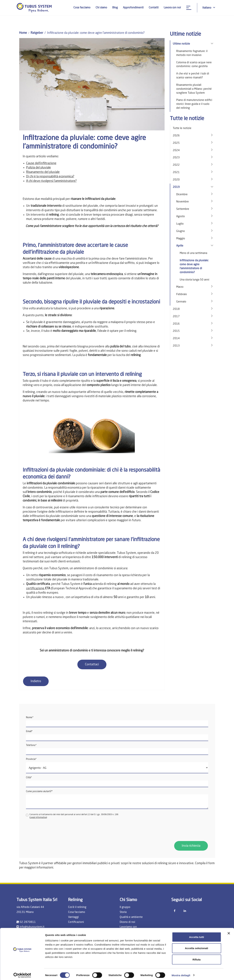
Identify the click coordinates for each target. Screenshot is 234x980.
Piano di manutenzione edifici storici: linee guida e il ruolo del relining (194, 104)
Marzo (180, 287)
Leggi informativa (38, 818)
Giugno (181, 231)
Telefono (31, 745)
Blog (115, 8)
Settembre (183, 209)
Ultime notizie (181, 44)
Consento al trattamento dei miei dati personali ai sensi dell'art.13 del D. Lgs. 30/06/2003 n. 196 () (72, 816)
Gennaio (181, 302)
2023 (176, 158)
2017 (176, 317)
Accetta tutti (197, 935)
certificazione (36, 588)
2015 (176, 331)
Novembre (183, 202)
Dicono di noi (127, 922)
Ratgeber (37, 33)
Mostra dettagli (181, 973)
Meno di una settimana (193, 253)
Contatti (154, 8)
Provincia (31, 759)
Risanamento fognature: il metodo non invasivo (192, 53)
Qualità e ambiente (131, 917)
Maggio (181, 239)
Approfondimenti (133, 8)
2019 (176, 187)
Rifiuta (197, 957)
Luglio (180, 224)
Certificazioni (76, 922)
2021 (176, 172)
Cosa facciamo (82, 8)
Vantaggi (73, 917)
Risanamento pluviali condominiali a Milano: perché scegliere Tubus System (194, 89)
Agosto (181, 217)
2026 (176, 136)
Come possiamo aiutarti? (39, 791)
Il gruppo (125, 907)
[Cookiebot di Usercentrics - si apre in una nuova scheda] (22, 973)
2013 (176, 346)
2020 (176, 180)
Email (29, 731)
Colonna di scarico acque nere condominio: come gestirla (194, 65)
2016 (176, 324)
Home (23, 33)
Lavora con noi (172, 8)
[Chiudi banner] (229, 931)
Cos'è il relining (77, 907)
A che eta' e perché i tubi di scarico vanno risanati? (193, 76)
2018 (176, 309)
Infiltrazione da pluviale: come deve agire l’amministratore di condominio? (194, 267)
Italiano (209, 8)
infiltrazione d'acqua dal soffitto (113, 263)
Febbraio (182, 294)
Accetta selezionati (196, 946)
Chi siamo (101, 8)
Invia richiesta (191, 846)
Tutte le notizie (182, 128)
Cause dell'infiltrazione (41, 163)
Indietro (36, 681)
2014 (176, 339)
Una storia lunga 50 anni (194, 280)
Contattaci (92, 664)
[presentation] (52, 830)
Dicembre (182, 195)
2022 (176, 165)
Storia (123, 912)
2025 (176, 143)
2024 (176, 150)
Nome (30, 717)
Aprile (180, 246)
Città (29, 778)
